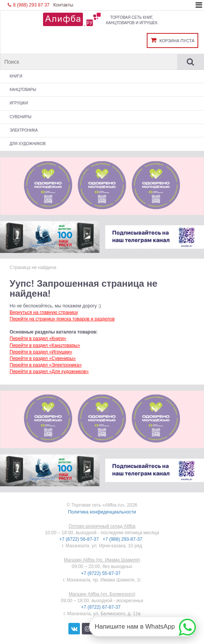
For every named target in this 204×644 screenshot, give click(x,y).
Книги (16, 76)
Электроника (24, 130)
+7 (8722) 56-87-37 (80, 539)
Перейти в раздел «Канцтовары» (45, 345)
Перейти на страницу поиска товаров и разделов (62, 319)
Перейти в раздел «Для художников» (49, 372)
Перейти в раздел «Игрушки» (41, 352)
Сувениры (21, 117)
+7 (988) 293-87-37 (123, 539)
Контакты (63, 5)
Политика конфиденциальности (102, 512)
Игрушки (19, 103)
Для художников (28, 144)
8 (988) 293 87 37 (29, 5)
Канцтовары (23, 90)
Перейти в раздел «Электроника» (46, 365)
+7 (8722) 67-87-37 (101, 607)
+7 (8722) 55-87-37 (101, 573)
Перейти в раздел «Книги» (38, 339)
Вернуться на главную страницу (44, 312)
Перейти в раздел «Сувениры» (43, 358)
